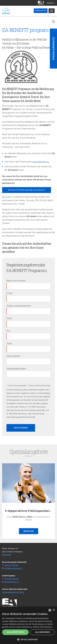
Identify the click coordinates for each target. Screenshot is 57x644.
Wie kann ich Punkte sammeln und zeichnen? (27, 190)
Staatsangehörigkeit (16, 369)
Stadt (9, 318)
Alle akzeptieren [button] (16, 632)
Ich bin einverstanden (17, 386)
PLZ (8, 331)
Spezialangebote (53, 49)
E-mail (9, 293)
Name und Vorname (16, 281)
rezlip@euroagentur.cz (13, 568)
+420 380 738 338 (11, 579)
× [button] (54, 610)
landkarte (6, 555)
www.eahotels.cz (41, 162)
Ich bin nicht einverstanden (39, 386)
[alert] (28, 625)
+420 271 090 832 (11, 565)
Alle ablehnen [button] (42, 632)
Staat (9, 343)
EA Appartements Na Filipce (13, 592)
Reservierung (41, 11)
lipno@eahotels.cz (11, 582)
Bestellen (29, 531)
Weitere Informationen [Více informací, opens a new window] (43, 627)
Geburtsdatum (13, 356)
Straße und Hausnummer (19, 306)
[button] (28, 639)
